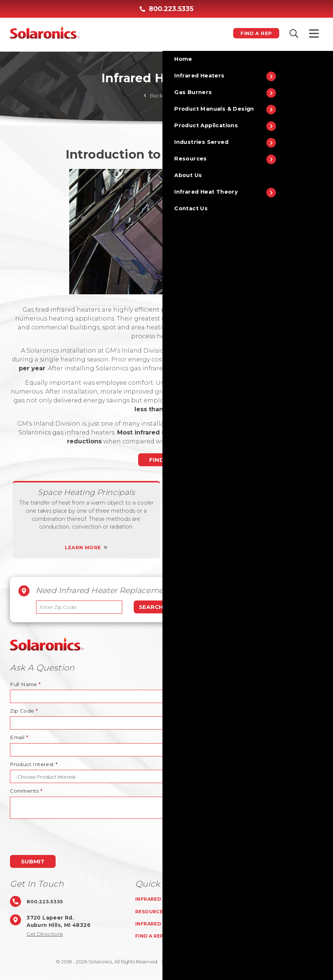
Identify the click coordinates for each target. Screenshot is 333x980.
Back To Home (167, 96)
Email (19, 737)
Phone (179, 684)
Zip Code (24, 711)
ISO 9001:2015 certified (255, 962)
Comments (26, 791)
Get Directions (46, 934)
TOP (316, 644)
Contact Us (247, 924)
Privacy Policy (206, 962)
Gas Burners (248, 899)
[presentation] (66, 837)
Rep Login (244, 936)
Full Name (25, 684)
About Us (243, 912)
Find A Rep (252, 33)
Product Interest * (34, 764)
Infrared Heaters (163, 899)
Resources (152, 912)
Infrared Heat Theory (170, 924)
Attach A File (187, 711)
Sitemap (172, 962)
